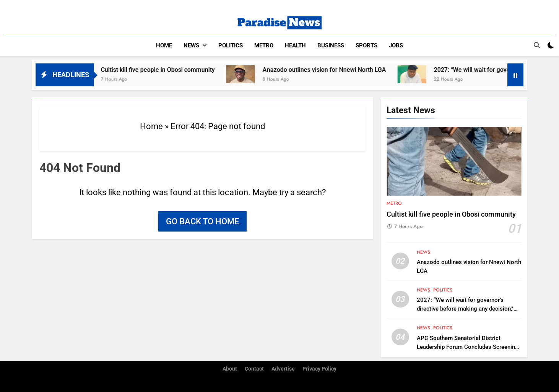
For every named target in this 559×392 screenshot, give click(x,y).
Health (295, 45)
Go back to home (202, 221)
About (230, 369)
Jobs (396, 45)
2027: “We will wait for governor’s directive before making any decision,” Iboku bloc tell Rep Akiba (465, 309)
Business (331, 45)
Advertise (283, 369)
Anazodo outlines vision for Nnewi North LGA (330, 70)
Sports (366, 45)
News (191, 45)
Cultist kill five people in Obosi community (163, 70)
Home (164, 45)
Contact (254, 369)
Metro (264, 45)
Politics (231, 45)
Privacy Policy (319, 369)
